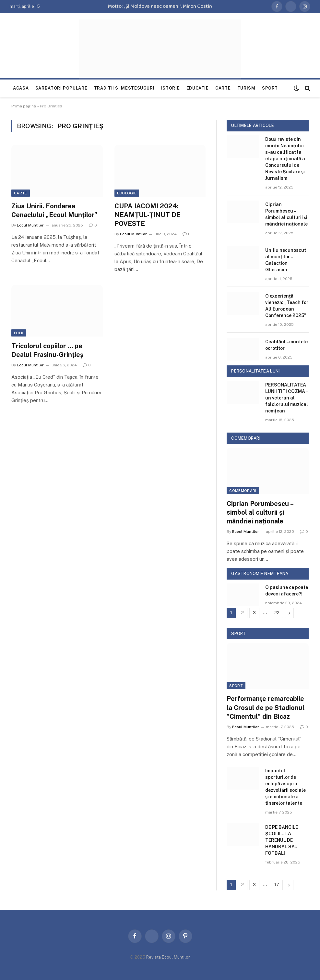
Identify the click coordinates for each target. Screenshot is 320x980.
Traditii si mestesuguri (124, 88)
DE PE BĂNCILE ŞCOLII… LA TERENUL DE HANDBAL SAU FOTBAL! (282, 840)
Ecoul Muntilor (30, 225)
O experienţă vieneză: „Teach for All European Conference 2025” (287, 306)
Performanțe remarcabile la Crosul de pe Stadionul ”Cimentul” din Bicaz (266, 707)
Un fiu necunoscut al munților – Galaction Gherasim (286, 260)
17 (277, 885)
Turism (246, 88)
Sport (270, 88)
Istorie (170, 88)
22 (277, 613)
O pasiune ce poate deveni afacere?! (287, 591)
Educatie (198, 88)
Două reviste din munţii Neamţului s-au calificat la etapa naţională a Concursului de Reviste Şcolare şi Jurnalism (285, 159)
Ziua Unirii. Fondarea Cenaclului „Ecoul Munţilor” (54, 210)
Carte (223, 88)
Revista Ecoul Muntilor (168, 957)
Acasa (21, 88)
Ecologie (127, 193)
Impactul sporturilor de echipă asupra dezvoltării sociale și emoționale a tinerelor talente (285, 787)
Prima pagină (24, 106)
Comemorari (243, 491)
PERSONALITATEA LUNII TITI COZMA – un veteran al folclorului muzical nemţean (287, 398)
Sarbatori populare (61, 88)
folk (19, 333)
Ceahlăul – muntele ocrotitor (286, 345)
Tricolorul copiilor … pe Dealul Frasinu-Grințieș (47, 350)
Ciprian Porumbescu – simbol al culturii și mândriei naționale (286, 214)
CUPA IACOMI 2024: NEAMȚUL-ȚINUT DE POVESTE (148, 215)
